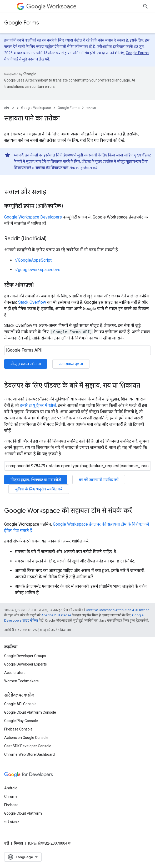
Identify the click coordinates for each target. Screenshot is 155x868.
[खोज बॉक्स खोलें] (146, 6)
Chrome (11, 796)
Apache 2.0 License (56, 615)
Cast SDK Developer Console (28, 746)
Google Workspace (36, 108)
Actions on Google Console (26, 738)
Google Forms (22, 23)
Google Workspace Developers (33, 217)
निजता (19, 843)
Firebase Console (18, 729)
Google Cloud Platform (23, 813)
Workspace (51, 6)
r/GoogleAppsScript (33, 260)
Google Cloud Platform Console (30, 712)
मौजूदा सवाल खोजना (26, 364)
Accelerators (15, 673)
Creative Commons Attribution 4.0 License (117, 610)
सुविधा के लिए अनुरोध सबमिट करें (39, 489)
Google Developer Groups (25, 656)
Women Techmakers (21, 681)
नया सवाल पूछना (71, 364)
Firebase (11, 805)
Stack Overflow (32, 302)
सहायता (91, 108)
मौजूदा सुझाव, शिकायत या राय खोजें (36, 480)
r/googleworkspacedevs (37, 270)
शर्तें (7, 843)
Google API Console (20, 704)
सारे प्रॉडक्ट (12, 822)
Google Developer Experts (26, 664)
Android (11, 788)
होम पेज (9, 108)
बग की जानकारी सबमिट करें (99, 480)
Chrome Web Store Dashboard (29, 754)
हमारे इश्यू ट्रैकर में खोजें (38, 405)
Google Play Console (21, 721)
